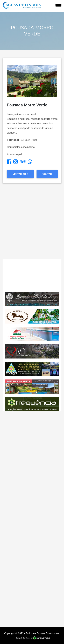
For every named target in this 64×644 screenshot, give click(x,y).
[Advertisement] (32, 224)
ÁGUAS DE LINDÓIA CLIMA (32, 276)
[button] (11, 81)
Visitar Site (20, 174)
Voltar (47, 174)
